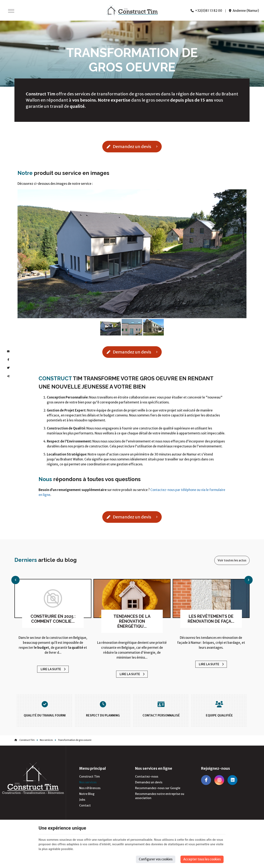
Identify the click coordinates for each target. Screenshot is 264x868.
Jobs (82, 800)
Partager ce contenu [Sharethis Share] (8, 376)
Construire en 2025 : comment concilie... (53, 619)
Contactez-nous (147, 777)
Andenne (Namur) (244, 11)
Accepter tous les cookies (202, 859)
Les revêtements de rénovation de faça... (211, 619)
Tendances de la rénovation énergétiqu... (132, 621)
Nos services (46, 740)
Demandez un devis (132, 146)
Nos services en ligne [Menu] (154, 768)
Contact (85, 805)
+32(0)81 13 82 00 (206, 11)
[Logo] (132, 10)
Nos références (90, 788)
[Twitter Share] (8, 368)
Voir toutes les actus (232, 560)
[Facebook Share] (8, 360)
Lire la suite (51, 669)
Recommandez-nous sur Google (158, 788)
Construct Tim (25, 740)
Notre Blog (87, 794)
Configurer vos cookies (156, 859)
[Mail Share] (8, 351)
